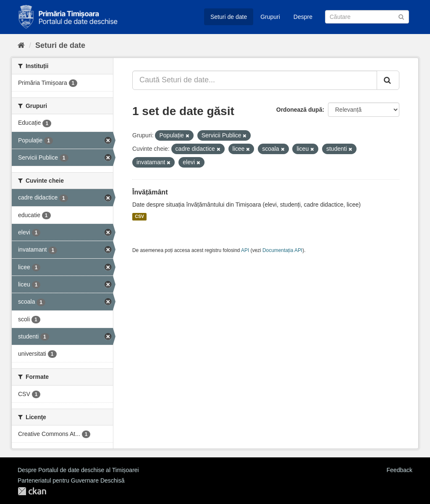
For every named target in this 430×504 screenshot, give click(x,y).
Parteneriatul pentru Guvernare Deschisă (71, 480)
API (245, 250)
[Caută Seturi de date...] (255, 80)
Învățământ (150, 192)
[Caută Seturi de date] (367, 17)
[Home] (21, 45)
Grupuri (270, 17)
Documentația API (282, 250)
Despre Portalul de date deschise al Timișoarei (78, 470)
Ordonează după (299, 110)
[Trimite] (401, 16)
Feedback (400, 470)
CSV (139, 217)
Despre (303, 17)
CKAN (32, 491)
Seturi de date (229, 17)
